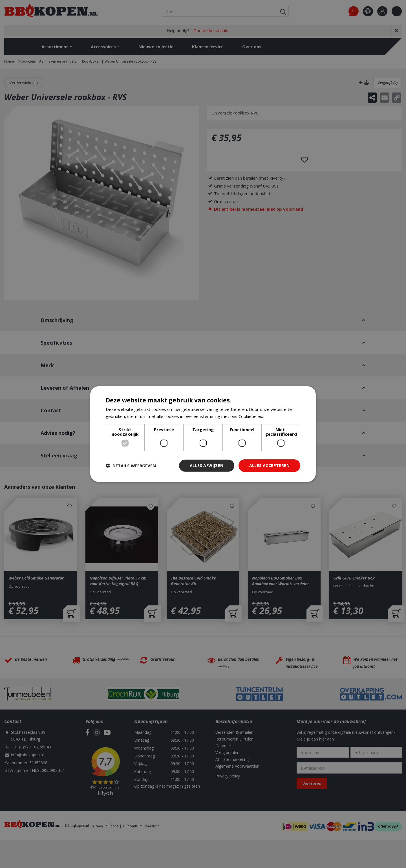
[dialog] (203, 434)
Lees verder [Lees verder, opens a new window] (277, 416)
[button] (131, 466)
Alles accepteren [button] (269, 465)
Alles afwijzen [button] (207, 465)
